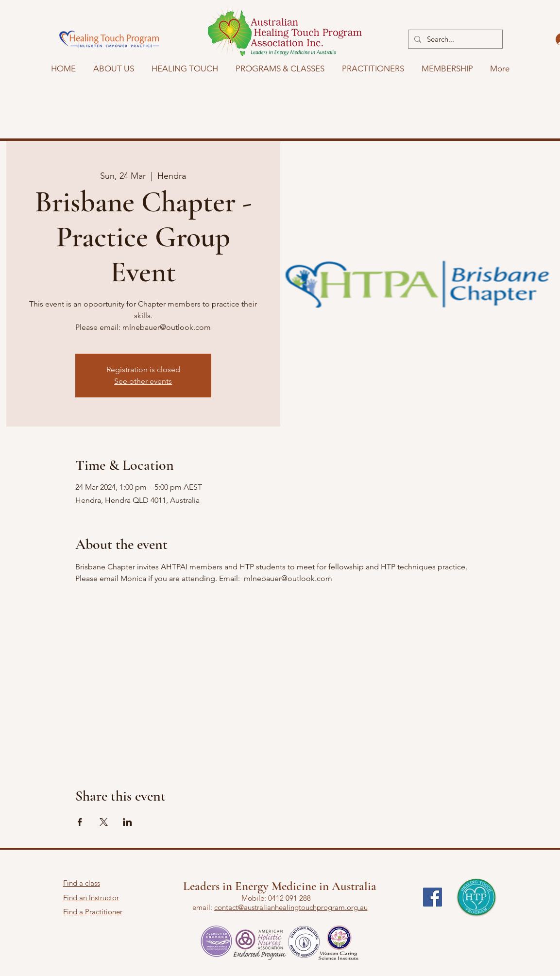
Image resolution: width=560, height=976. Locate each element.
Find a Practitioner (93, 912)
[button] (185, 68)
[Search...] (454, 39)
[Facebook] (433, 897)
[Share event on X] (104, 822)
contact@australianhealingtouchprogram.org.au (291, 907)
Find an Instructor (91, 898)
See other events (143, 381)
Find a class (82, 883)
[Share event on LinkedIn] (127, 822)
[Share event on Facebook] (80, 822)
